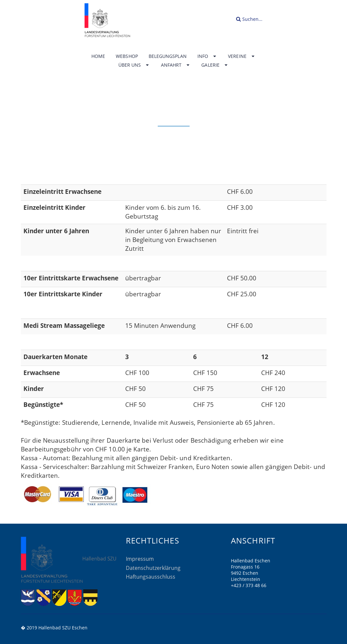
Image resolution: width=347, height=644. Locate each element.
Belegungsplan (168, 56)
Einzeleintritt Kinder (54, 208)
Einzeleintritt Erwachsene (62, 192)
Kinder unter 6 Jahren (56, 231)
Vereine (242, 56)
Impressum (140, 559)
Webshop (127, 56)
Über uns (134, 65)
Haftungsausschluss (151, 577)
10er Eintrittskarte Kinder (63, 294)
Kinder (34, 389)
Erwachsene (42, 373)
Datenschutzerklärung (153, 568)
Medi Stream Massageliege (64, 326)
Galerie (215, 65)
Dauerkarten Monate (55, 357)
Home (98, 56)
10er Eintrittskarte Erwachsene (71, 278)
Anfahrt (176, 65)
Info (207, 56)
